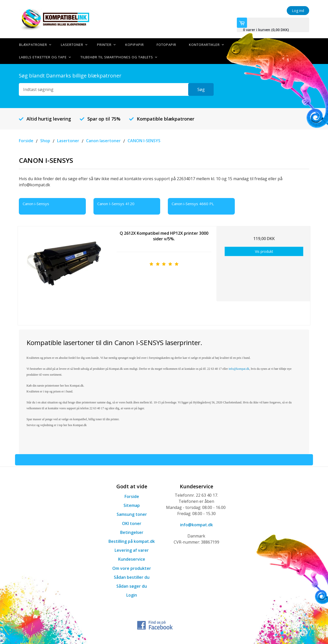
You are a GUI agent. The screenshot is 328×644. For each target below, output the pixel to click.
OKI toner (132, 523)
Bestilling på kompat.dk (132, 541)
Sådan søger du (132, 586)
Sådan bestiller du (132, 577)
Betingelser (132, 532)
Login (132, 595)
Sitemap (132, 505)
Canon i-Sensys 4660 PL (193, 203)
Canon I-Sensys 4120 (116, 203)
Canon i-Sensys (36, 203)
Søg (201, 89)
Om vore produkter (132, 568)
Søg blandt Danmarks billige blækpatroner (70, 75)
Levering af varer (132, 550)
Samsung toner (132, 514)
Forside (132, 496)
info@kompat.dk (196, 524)
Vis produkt (264, 251)
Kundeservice (132, 559)
